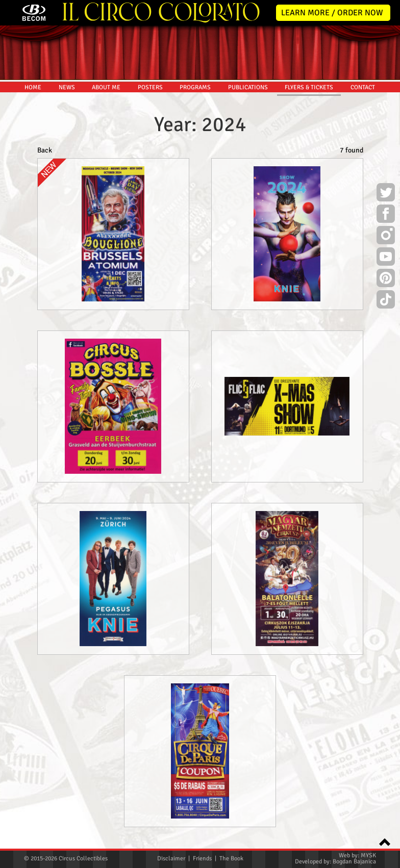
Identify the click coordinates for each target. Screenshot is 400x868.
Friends (202, 859)
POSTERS (150, 87)
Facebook (386, 215)
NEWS (67, 87)
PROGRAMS (195, 87)
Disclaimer (171, 859)
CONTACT (363, 87)
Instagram (386, 237)
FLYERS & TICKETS (309, 87)
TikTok (386, 301)
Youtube (386, 258)
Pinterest (386, 279)
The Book (231, 859)
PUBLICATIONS (248, 87)
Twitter (386, 194)
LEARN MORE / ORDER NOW (332, 13)
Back (45, 150)
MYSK (368, 856)
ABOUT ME (106, 87)
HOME (33, 87)
